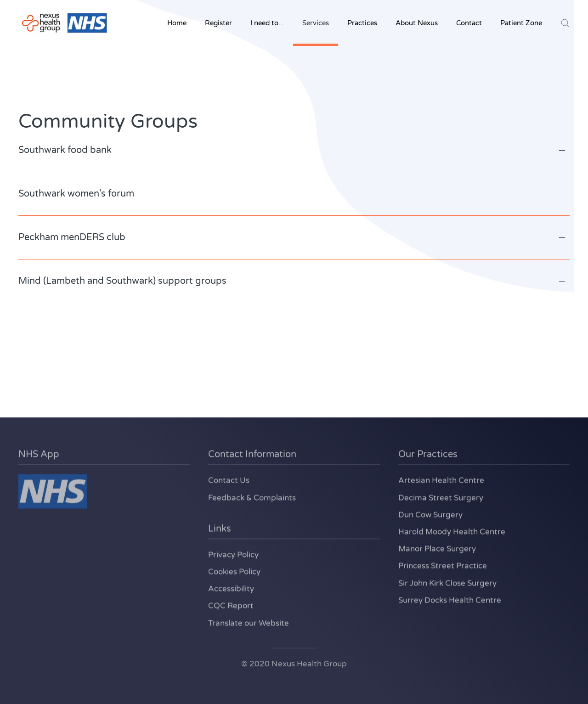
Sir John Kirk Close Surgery (447, 582)
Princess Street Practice (443, 565)
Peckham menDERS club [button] (72, 237)
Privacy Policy (233, 554)
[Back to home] (64, 23)
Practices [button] (362, 23)
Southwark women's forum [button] (76, 194)
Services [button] (316, 23)
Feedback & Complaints (252, 497)
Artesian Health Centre (441, 480)
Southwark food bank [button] (65, 150)
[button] (565, 23)
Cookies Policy (234, 571)
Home (177, 23)
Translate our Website (249, 622)
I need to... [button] (267, 23)
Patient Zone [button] (521, 23)
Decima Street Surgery (441, 497)
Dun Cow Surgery (430, 514)
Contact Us (229, 480)
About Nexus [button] (417, 23)
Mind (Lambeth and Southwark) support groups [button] (122, 281)
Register (218, 23)
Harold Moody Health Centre (452, 531)
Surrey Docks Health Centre (450, 600)
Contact (469, 23)
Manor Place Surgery (437, 548)
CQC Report (231, 605)
